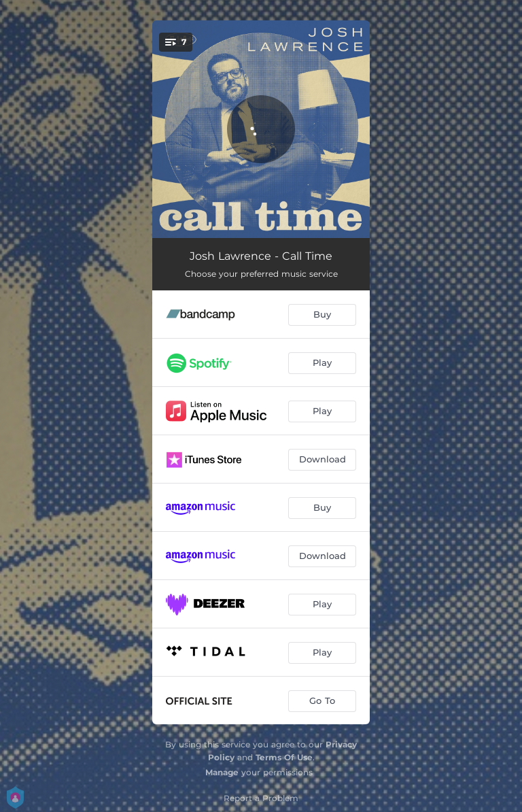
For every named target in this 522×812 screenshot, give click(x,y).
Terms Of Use (284, 757)
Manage (222, 772)
